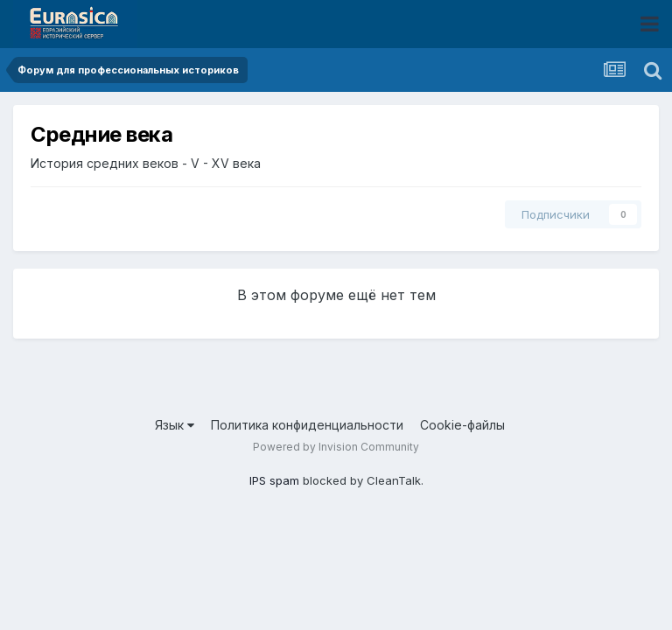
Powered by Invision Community (336, 447)
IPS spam (274, 480)
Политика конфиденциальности (307, 425)
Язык (175, 425)
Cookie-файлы (462, 425)
